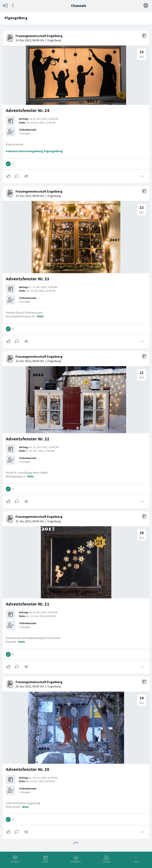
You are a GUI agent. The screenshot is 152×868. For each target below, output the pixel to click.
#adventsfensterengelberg (24, 151)
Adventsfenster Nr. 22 (28, 439)
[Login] (5, 6)
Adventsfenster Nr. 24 (28, 110)
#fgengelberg (53, 151)
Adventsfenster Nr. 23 (28, 279)
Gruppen (106, 862)
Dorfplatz (15, 862)
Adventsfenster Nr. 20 (28, 769)
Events (46, 862)
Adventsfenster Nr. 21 (28, 604)
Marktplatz (76, 862)
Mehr (137, 862)
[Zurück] (13, 6)
